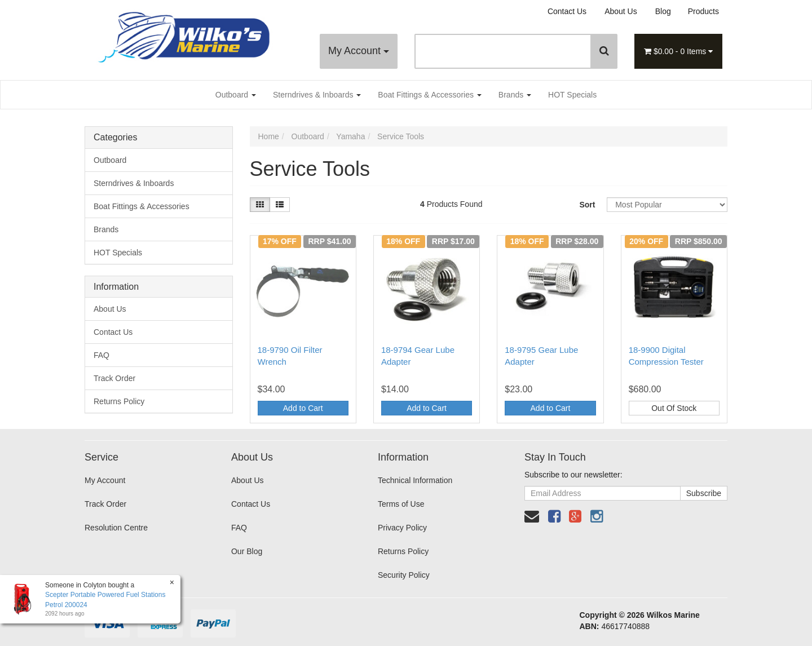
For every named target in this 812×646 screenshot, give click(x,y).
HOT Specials (572, 95)
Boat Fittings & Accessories (430, 95)
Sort (587, 205)
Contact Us (567, 11)
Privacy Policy (402, 528)
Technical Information (415, 480)
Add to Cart (303, 408)
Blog (663, 11)
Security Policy (404, 575)
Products (703, 11)
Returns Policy (119, 401)
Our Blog (247, 551)
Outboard (236, 95)
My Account (359, 51)
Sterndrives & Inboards (317, 95)
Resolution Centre (116, 528)
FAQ (101, 355)
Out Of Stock (674, 408)
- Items (678, 51)
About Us (621, 11)
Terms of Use (401, 504)
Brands (515, 95)
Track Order (114, 378)
